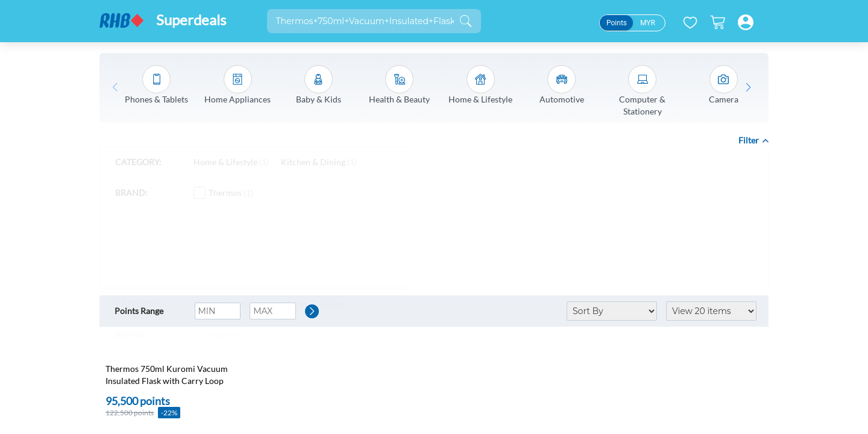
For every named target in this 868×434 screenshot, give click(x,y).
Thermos (223, 193)
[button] (748, 87)
